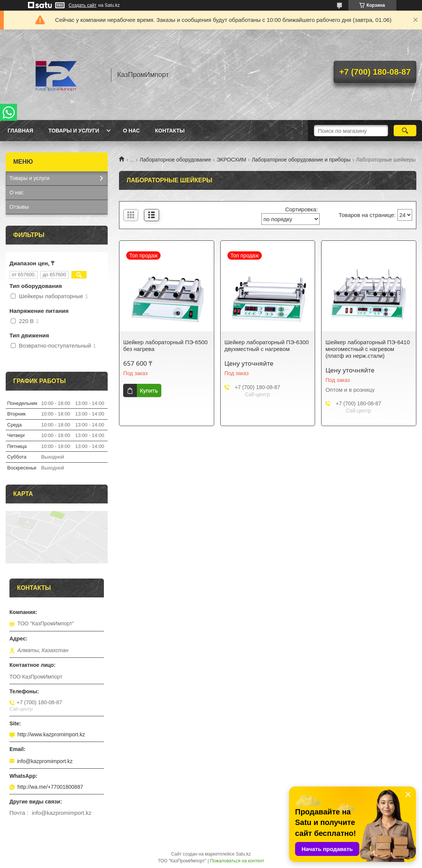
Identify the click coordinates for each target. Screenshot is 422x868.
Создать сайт (83, 5)
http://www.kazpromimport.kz (51, 734)
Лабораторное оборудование (175, 160)
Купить (149, 390)
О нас (131, 131)
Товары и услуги (74, 131)
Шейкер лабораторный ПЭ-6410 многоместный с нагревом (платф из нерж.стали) (367, 349)
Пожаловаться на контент (237, 861)
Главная (20, 131)
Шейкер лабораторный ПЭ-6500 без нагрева (165, 346)
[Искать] (405, 131)
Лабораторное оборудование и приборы (301, 160)
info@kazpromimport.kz (45, 761)
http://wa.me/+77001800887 (50, 787)
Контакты (170, 131)
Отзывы (19, 207)
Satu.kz (243, 854)
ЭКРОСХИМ (231, 160)
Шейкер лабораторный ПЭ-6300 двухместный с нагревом (267, 346)
